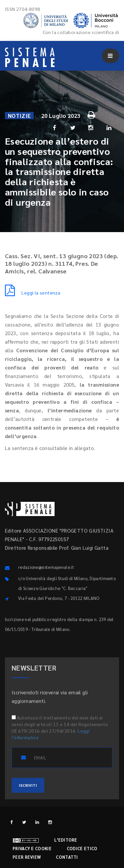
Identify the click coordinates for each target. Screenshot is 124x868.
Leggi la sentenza (33, 293)
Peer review (27, 857)
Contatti (67, 857)
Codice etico (82, 848)
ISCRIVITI (28, 785)
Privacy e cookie (32, 848)
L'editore (66, 840)
